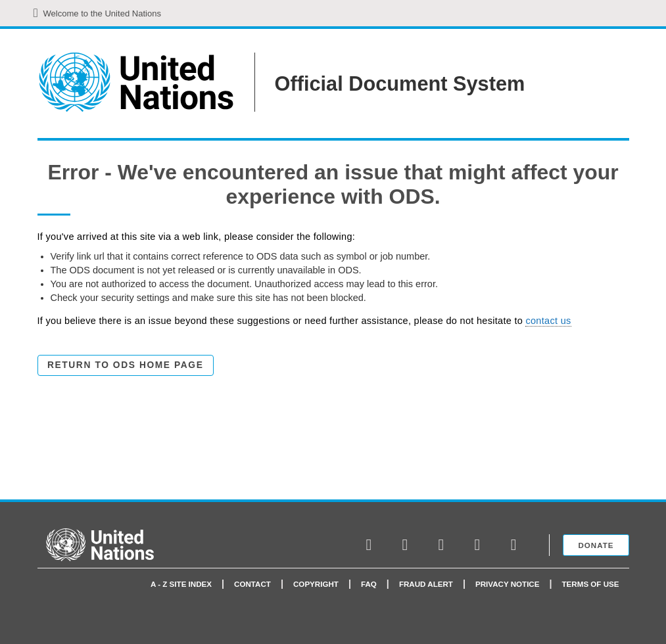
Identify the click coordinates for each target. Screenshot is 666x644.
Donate (596, 545)
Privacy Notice (508, 584)
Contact (252, 584)
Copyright (316, 584)
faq (369, 584)
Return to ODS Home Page (125, 365)
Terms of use (591, 584)
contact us (548, 321)
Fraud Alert (426, 584)
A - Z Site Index (181, 584)
